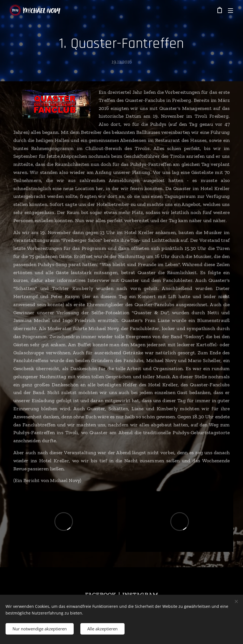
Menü (230, 11)
